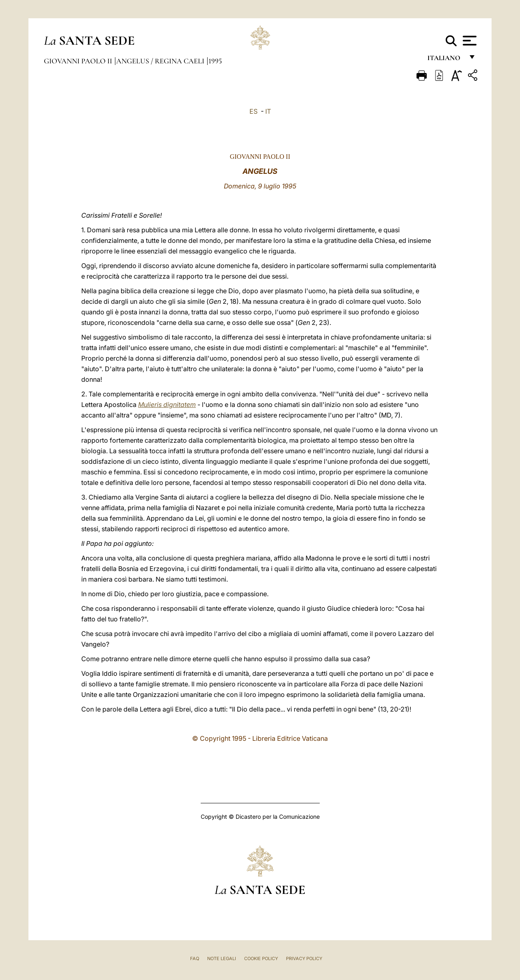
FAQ (195, 958)
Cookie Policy (261, 958)
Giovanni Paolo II (79, 61)
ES (253, 111)
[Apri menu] (469, 41)
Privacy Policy (304, 958)
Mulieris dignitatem (167, 405)
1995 (215, 61)
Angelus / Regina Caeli (161, 61)
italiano (445, 60)
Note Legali (222, 958)
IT (268, 111)
